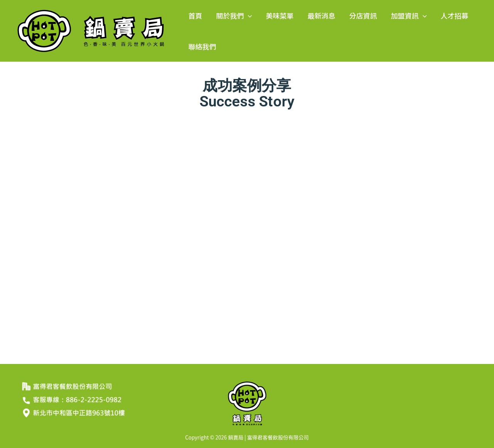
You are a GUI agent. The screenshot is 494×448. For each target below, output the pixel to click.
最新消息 (321, 15)
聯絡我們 (202, 46)
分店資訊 (363, 15)
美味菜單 (280, 15)
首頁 (195, 15)
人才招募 (455, 15)
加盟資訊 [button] (409, 15)
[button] (248, 15)
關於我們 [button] (234, 15)
